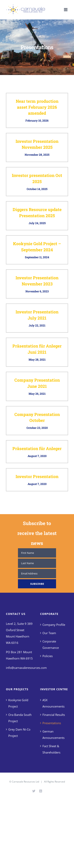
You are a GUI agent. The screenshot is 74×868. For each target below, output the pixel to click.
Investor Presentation (37, 476)
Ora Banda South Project (20, 718)
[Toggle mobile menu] (66, 10)
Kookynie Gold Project (18, 703)
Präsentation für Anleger (37, 448)
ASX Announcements (53, 703)
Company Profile (54, 625)
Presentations (52, 723)
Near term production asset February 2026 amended (37, 107)
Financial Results (54, 715)
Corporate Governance (51, 644)
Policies (48, 656)
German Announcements (53, 735)
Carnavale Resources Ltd (25, 782)
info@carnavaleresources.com (26, 668)
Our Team (49, 633)
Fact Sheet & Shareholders (51, 749)
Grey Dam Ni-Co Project (19, 733)
